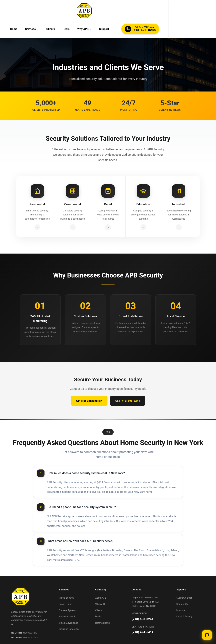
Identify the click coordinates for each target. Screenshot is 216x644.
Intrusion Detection (69, 613)
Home (52, 11)
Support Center (184, 582)
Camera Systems (68, 594)
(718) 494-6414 (142, 616)
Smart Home (66, 588)
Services (69, 11)
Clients (85, 11)
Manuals (181, 594)
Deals (99, 11)
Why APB (116, 11)
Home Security (67, 582)
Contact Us (182, 588)
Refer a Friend (102, 607)
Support (135, 11)
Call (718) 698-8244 (128, 385)
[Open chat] (207, 635)
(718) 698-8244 (142, 603)
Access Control (67, 601)
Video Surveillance (68, 607)
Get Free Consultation (89, 385)
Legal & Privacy (184, 601)
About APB (101, 582)
